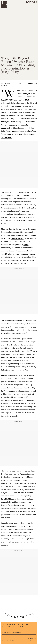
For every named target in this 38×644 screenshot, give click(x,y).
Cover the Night (17, 238)
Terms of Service (30, 641)
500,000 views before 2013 (18, 100)
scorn (8, 217)
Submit (32, 638)
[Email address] (19, 632)
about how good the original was (19, 131)
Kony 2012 (28, 94)
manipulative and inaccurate (12, 502)
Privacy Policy (5, 642)
